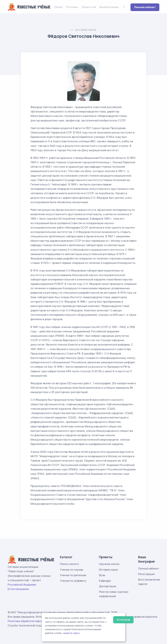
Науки (58, 7)
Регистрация (146, 574)
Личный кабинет (145, 7)
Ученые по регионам (73, 575)
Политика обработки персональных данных (36, 621)
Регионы (72, 7)
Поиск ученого (69, 564)
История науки (86, 30)
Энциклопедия (109, 7)
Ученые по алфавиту (73, 581)
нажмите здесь (71, 633)
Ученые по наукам (72, 570)
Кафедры (105, 581)
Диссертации (108, 586)
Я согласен (123, 620)
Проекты (88, 7)
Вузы (102, 575)
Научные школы (109, 564)
